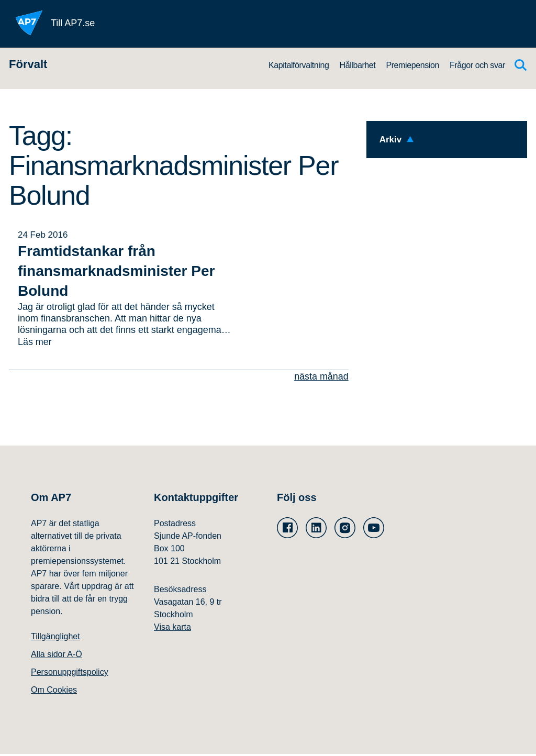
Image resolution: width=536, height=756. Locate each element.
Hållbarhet (357, 65)
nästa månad (321, 378)
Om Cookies (54, 692)
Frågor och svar (477, 65)
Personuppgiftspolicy (70, 674)
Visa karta (172, 629)
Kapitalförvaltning (299, 65)
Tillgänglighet (55, 638)
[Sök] (521, 65)
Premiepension (412, 65)
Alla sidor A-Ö (57, 656)
